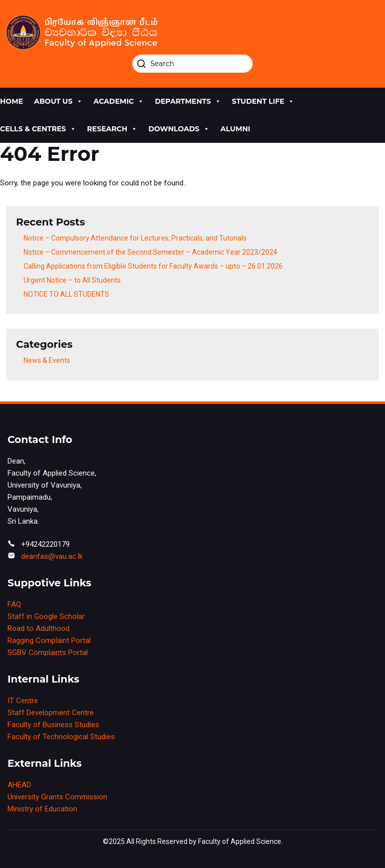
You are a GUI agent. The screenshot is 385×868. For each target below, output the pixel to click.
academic (119, 101)
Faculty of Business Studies (53, 725)
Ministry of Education (42, 809)
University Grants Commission (57, 797)
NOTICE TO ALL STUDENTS (66, 294)
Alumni (235, 129)
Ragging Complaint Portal (49, 640)
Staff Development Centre (51, 713)
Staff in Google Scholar (46, 616)
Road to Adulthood (39, 628)
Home (12, 101)
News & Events (47, 360)
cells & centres (38, 129)
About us (58, 101)
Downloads (179, 129)
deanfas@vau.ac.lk (52, 556)
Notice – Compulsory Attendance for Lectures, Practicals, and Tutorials (135, 238)
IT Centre (23, 701)
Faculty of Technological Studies (61, 737)
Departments (188, 101)
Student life (263, 101)
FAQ (14, 604)
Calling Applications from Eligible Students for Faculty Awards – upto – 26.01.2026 (153, 266)
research (112, 129)
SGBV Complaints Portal (48, 653)
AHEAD (19, 785)
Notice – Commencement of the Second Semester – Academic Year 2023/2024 (150, 252)
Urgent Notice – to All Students (72, 280)
